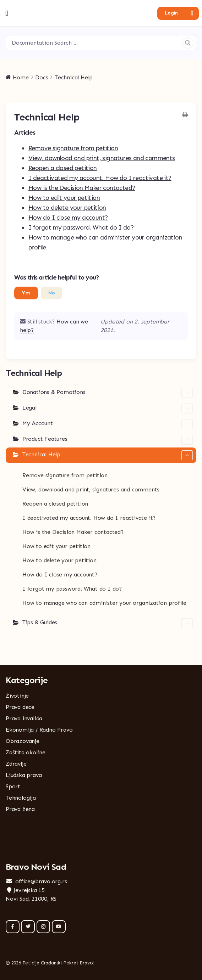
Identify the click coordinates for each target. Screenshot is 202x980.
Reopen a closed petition (63, 168)
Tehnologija (21, 798)
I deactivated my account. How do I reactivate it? (100, 178)
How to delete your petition (67, 208)
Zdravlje (16, 764)
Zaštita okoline (26, 752)
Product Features (108, 440)
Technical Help (108, 455)
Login (171, 13)
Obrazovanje (23, 741)
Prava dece (20, 707)
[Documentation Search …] (101, 43)
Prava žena (20, 809)
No (51, 293)
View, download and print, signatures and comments (102, 158)
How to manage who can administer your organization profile (104, 603)
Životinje (17, 696)
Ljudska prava (24, 775)
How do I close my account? (68, 218)
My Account (108, 424)
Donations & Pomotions (108, 393)
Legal (108, 409)
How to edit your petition (64, 198)
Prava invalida (24, 718)
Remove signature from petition (73, 148)
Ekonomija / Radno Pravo (39, 730)
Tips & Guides (108, 623)
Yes (26, 293)
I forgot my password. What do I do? (81, 227)
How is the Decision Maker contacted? (82, 188)
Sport (13, 786)
